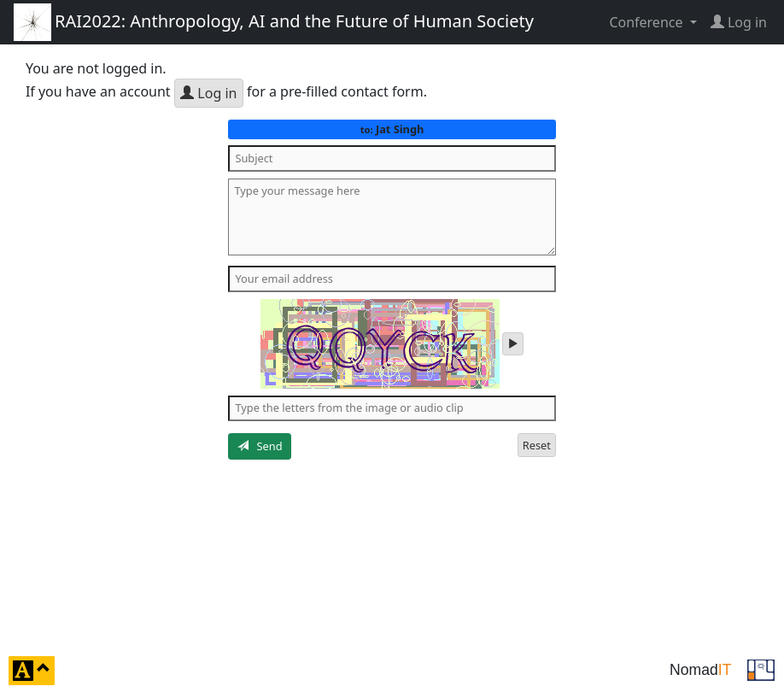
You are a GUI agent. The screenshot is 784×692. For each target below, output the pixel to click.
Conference (647, 22)
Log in (208, 93)
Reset (537, 445)
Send (260, 446)
